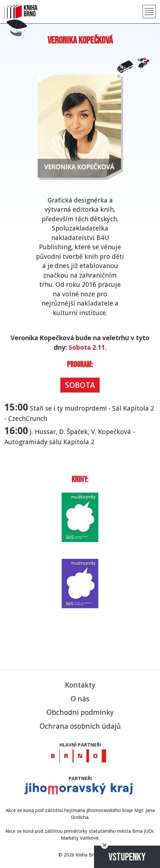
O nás (80, 699)
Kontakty (80, 685)
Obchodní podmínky (80, 712)
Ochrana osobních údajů (80, 726)
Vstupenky (127, 857)
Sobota (80, 385)
